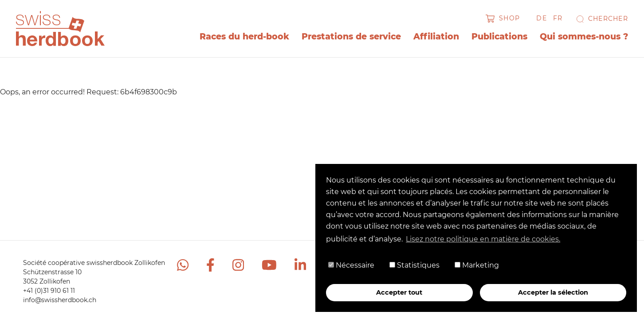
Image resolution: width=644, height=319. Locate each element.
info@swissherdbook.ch (60, 300)
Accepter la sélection (553, 292)
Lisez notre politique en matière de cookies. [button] (483, 239)
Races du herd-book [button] (244, 37)
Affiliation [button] (436, 37)
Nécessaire (351, 265)
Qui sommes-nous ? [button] (584, 37)
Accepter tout (399, 292)
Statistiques (414, 265)
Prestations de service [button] (351, 37)
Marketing (477, 265)
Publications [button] (499, 37)
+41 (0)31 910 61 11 (49, 291)
